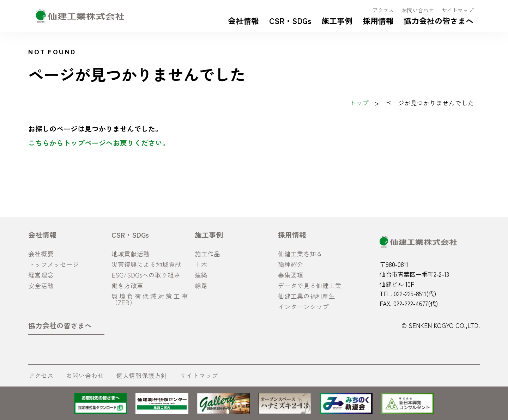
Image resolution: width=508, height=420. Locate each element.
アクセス (383, 10)
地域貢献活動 (131, 254)
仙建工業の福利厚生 (307, 296)
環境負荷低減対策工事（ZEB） (150, 299)
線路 (201, 285)
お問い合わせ (418, 10)
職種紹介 (291, 264)
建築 (201, 275)
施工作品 (207, 254)
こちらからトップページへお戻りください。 (99, 143)
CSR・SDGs (290, 20)
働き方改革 (127, 285)
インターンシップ (303, 307)
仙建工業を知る (300, 254)
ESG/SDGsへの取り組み (146, 275)
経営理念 (41, 275)
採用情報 (378, 20)
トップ (359, 103)
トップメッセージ (54, 264)
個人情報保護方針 (142, 375)
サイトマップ (458, 10)
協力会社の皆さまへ (439, 20)
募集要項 (291, 275)
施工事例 (337, 20)
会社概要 (41, 254)
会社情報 (243, 20)
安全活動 (41, 285)
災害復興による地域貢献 (146, 264)
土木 (201, 264)
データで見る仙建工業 (310, 285)
